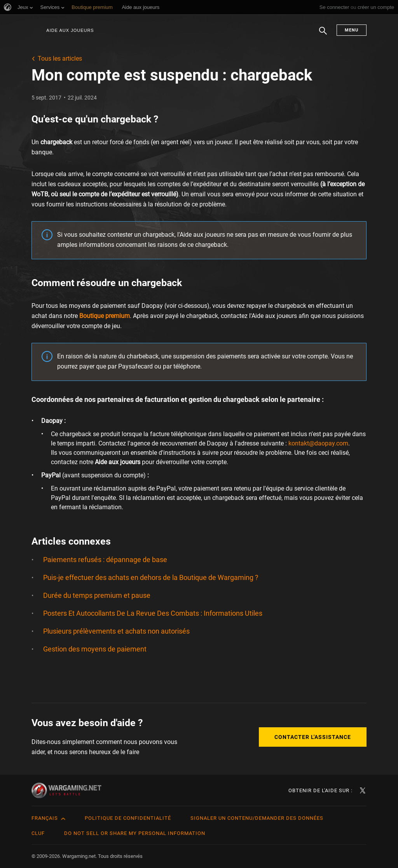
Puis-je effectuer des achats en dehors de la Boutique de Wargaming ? (151, 577)
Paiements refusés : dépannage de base (105, 560)
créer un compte (376, 7)
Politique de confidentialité (128, 818)
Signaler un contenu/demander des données (257, 818)
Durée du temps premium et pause (97, 595)
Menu (352, 30)
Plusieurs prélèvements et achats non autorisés (116, 631)
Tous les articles (60, 59)
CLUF (38, 833)
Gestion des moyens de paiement (95, 649)
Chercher (323, 35)
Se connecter (334, 7)
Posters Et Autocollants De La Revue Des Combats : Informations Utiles (153, 613)
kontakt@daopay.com (318, 443)
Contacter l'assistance (313, 737)
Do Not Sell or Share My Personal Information (135, 833)
